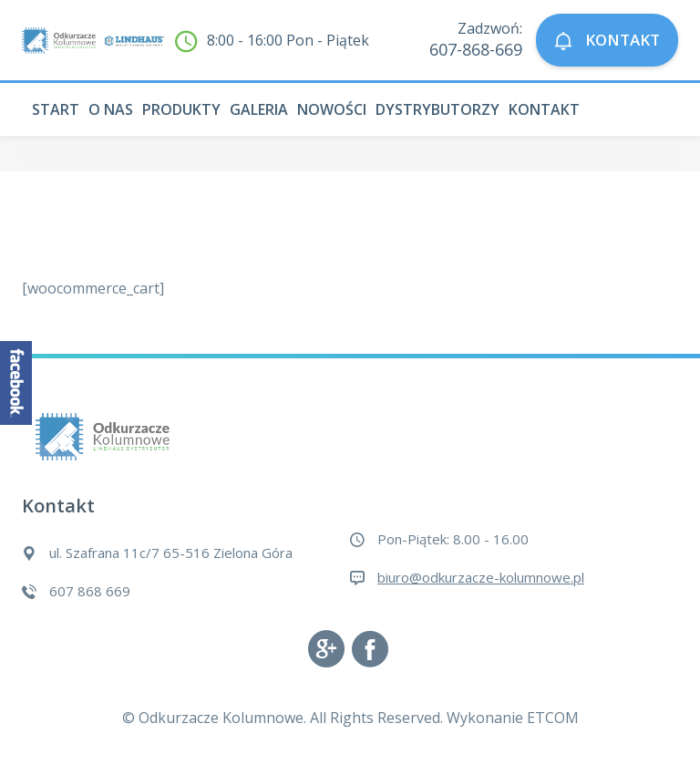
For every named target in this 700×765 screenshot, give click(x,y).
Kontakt (544, 109)
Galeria (259, 109)
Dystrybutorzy (437, 109)
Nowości (332, 109)
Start (56, 109)
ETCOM (553, 718)
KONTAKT (607, 41)
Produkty (181, 109)
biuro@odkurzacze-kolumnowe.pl (481, 577)
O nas (111, 109)
